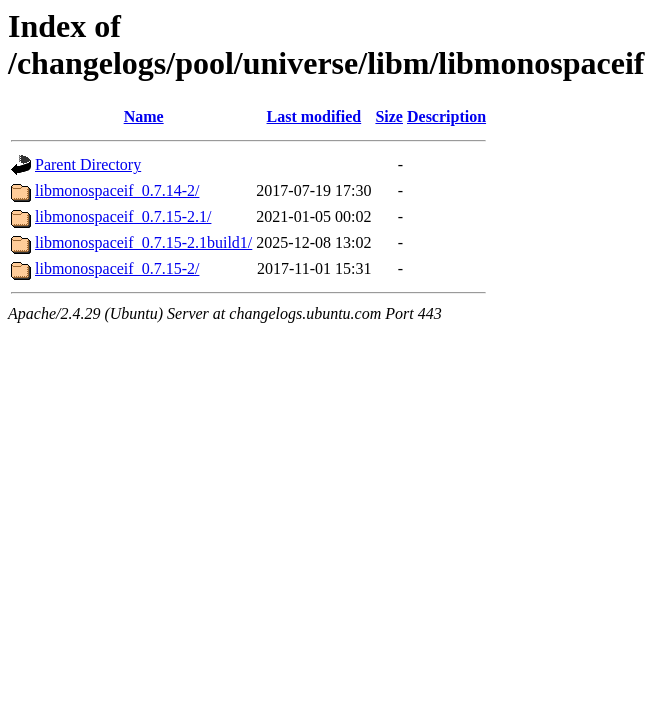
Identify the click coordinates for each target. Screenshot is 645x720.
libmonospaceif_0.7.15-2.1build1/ (143, 242)
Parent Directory (88, 164)
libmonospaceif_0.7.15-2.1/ (123, 216)
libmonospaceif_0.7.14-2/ (117, 190)
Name (144, 116)
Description (446, 116)
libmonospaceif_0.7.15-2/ (117, 268)
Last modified (314, 116)
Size (389, 116)
